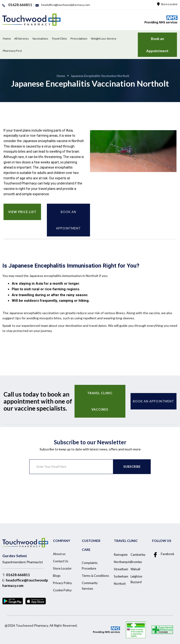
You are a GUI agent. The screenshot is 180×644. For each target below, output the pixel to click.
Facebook (163, 554)
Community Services (90, 586)
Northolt (120, 584)
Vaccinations (40, 39)
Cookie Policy (62, 590)
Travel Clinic (59, 39)
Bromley (136, 562)
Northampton (123, 562)
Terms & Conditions (95, 576)
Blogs (57, 576)
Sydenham (121, 576)
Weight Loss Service (104, 39)
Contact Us (61, 561)
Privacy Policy (62, 583)
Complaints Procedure (90, 566)
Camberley (138, 555)
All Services (22, 39)
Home (7, 39)
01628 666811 (18, 575)
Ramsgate (121, 555)
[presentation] (65, 493)
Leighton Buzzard (136, 579)
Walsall (135, 569)
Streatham (121, 569)
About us (59, 554)
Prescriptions (79, 39)
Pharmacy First (12, 51)
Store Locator (167, 4)
